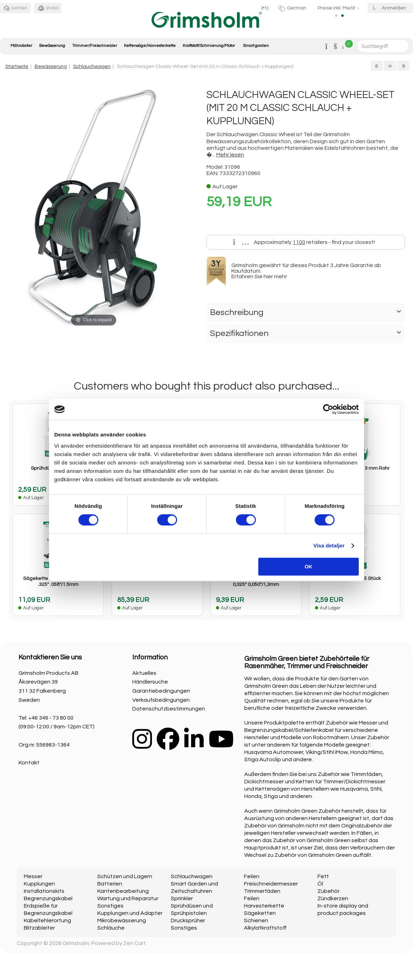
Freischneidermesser (271, 884)
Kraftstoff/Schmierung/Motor (209, 46)
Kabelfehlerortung (47, 920)
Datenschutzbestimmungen (169, 709)
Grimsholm (76, 943)
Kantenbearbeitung (123, 891)
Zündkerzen (333, 898)
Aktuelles (144, 673)
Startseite (17, 66)
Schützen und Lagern (125, 876)
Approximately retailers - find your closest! (304, 242)
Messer (33, 876)
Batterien (110, 884)
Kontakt (29, 763)
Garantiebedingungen (161, 691)
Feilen (252, 876)
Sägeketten (260, 913)
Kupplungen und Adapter (130, 913)
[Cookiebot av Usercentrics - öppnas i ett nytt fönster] (328, 409)
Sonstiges (110, 906)
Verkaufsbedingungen (161, 700)
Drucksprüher (188, 920)
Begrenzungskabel (48, 898)
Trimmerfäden (262, 891)
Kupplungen (39, 884)
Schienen (256, 920)
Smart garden (256, 46)
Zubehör (328, 891)
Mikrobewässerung (122, 920)
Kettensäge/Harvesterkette (150, 46)
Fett (323, 876)
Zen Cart (135, 943)
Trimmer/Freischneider (94, 46)
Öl (320, 884)
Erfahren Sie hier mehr (259, 276)
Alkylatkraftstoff (265, 928)
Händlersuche (150, 682)
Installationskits (44, 891)
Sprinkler (182, 898)
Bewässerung (52, 46)
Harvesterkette (264, 906)
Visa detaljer (329, 545)
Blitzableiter (39, 928)
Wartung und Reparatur (128, 898)
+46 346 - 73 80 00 (51, 718)
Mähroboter (21, 46)
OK (309, 567)
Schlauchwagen (92, 66)
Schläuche (111, 928)
